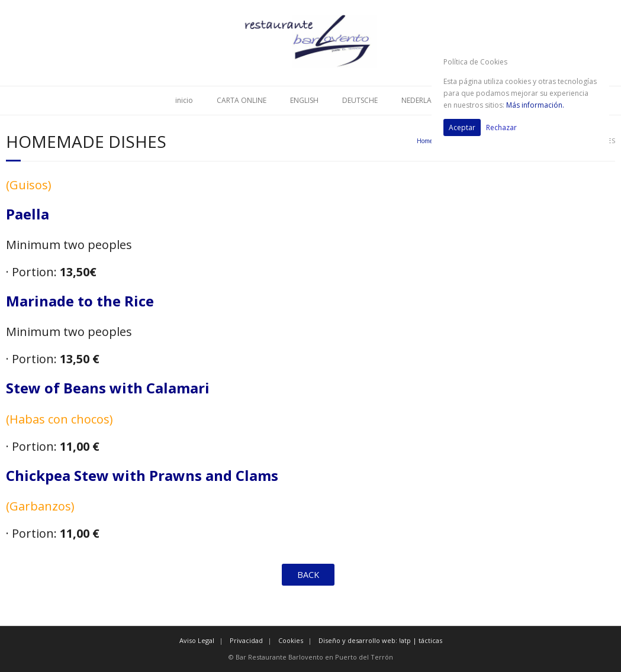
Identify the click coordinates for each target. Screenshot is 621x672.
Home (425, 141)
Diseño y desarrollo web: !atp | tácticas (380, 640)
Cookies (291, 640)
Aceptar (462, 127)
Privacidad (246, 640)
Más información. (535, 105)
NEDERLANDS (424, 100)
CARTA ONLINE (242, 100)
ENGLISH (304, 100)
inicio (184, 100)
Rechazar (501, 127)
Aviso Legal (197, 640)
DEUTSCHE (360, 100)
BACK (308, 575)
